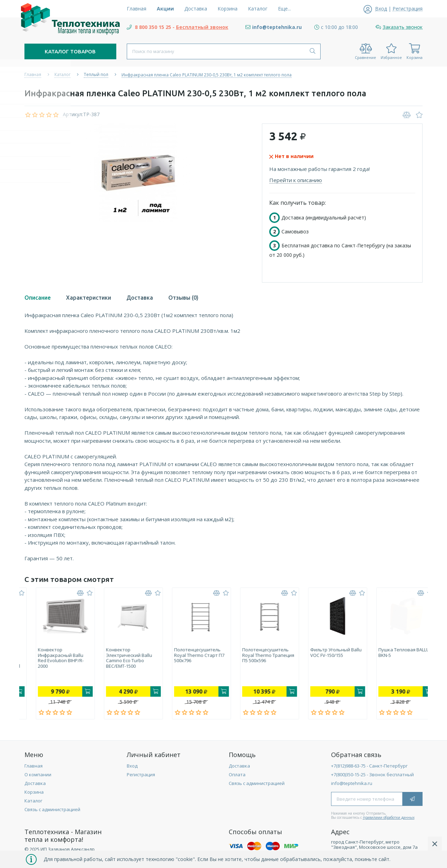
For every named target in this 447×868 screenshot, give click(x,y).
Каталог (33, 802)
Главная (34, 768)
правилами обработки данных (389, 819)
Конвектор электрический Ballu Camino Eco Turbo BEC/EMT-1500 (186, 658)
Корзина (34, 794)
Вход (132, 768)
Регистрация (141, 776)
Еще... (284, 9)
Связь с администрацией (52, 811)
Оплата (237, 776)
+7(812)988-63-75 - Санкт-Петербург (369, 768)
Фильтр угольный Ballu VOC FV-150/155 (393, 653)
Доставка (140, 298)
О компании (38, 776)
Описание (38, 298)
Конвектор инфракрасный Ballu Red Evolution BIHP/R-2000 (118, 658)
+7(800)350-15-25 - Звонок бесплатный (372, 776)
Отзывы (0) (183, 298)
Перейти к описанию (296, 180)
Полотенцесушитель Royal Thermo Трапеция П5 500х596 (325, 655)
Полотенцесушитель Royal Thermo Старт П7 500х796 (256, 655)
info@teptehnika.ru (352, 785)
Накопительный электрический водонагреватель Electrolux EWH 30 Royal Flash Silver (52, 661)
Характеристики (89, 298)
